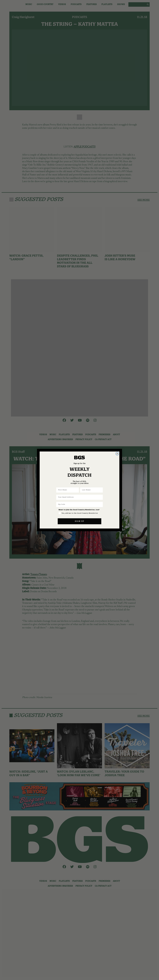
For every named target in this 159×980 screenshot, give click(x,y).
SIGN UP (79, 521)
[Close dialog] (117, 454)
